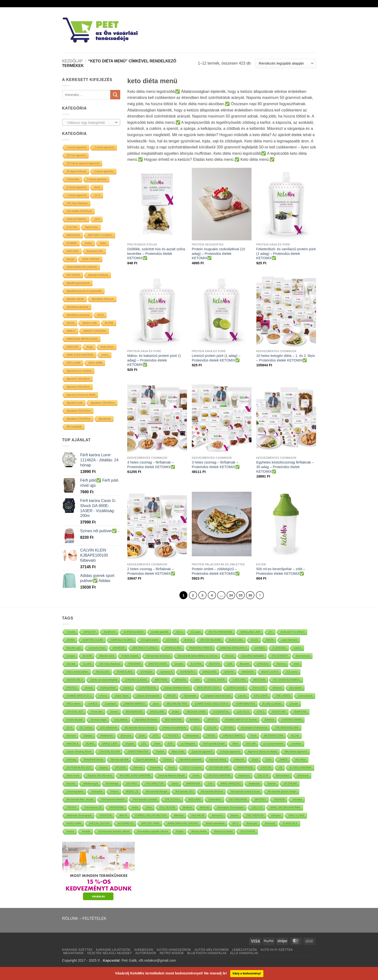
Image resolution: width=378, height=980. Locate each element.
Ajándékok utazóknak (78, 315)
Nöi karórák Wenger (157, 792)
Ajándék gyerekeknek (78, 283)
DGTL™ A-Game (192, 768)
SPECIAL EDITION (100, 823)
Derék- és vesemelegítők (104, 680)
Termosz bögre (99, 720)
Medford (188, 807)
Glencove (126, 736)
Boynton (71, 784)
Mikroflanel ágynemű (296, 752)
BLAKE (90, 744)
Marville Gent (107, 656)
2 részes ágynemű (77, 147)
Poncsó (229, 656)
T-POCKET (172, 736)
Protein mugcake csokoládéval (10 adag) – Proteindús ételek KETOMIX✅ (218, 254)
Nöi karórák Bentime (212, 792)
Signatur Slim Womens (100, 776)
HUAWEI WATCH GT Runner (241, 720)
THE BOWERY (280, 656)
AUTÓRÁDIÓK (146, 953)
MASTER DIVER (158, 664)
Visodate (297, 799)
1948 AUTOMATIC (77, 219)
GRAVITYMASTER (138, 752)
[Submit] (115, 95)
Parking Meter (108, 688)
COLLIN (212, 728)
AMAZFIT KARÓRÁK (95, 331)
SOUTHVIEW (248, 831)
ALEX (101, 315)
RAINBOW (119, 648)
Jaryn (156, 704)
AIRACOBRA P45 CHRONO (82, 267)
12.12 (97, 195)
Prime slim (97, 712)
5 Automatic (73, 179)
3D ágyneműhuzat (77, 171)
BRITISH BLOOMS (211, 640)
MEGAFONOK (73, 953)
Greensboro (215, 799)
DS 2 (197, 728)
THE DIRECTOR (154, 784)
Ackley (88, 243)
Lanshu (242, 696)
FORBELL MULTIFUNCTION (151, 815)
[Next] (260, 595)
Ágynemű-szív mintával (79, 371)
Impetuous (244, 776)
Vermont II (217, 815)
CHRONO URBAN (292, 720)
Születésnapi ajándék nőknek (114, 831)
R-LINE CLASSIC (272, 704)
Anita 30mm (107, 347)
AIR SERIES (74, 275)
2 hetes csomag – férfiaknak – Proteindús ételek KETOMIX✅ (151, 571)
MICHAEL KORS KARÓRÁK (135, 776)
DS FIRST (132, 784)
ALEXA (71, 323)
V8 (280, 768)
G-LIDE (87, 664)
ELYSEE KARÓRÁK (301, 768)
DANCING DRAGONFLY (233, 648)
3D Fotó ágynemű (76, 155)
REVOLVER (103, 672)
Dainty (175, 784)
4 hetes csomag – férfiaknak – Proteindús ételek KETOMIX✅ (151, 465)
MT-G (236, 823)
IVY (271, 632)
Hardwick (155, 768)
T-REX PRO (239, 680)
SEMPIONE (300, 712)
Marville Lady (74, 648)
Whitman (205, 807)
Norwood (270, 823)
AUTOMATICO (126, 823)
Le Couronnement (273, 744)
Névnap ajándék (120, 760)
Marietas (179, 815)
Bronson (71, 736)
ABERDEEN (73, 235)
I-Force (103, 696)
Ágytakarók (105, 419)
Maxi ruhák (178, 752)
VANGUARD (210, 672)
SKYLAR (251, 744)
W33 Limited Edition (78, 672)
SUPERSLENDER (134, 632)
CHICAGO (263, 664)
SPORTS (212, 720)
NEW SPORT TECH (208, 688)
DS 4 (69, 728)
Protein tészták (75, 720)
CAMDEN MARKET (134, 704)
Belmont (138, 768)
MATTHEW (161, 680)
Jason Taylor (122, 696)
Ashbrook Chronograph (79, 815)
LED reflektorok (108, 728)
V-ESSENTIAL (221, 712)
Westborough (91, 784)
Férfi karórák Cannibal (145, 799)
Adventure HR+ (95, 251)
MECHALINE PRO (177, 704)
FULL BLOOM (167, 807)
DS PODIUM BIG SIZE (79, 768)
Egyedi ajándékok (146, 760)
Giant (157, 744)
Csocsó (167, 760)
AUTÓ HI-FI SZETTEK (277, 950)
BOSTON (215, 664)
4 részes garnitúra (104, 171)
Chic (210, 784)
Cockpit (179, 664)
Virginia (130, 744)
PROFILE (72, 688)
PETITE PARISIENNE (221, 632)
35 (241, 595)
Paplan (180, 831)
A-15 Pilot (72, 227)
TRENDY (72, 807)
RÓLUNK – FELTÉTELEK (84, 918)
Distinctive (97, 792)
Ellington (276, 815)
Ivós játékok (121, 720)
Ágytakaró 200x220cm (79, 411)
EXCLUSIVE (261, 696)
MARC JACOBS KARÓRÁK (285, 807)
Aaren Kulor (92, 227)
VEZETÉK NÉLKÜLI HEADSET (109, 953)
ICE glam (196, 632)
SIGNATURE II (75, 680)
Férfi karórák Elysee (214, 744)
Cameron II (166, 672)
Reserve (277, 688)
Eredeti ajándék (160, 632)
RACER (171, 696)
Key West (301, 760)
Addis (103, 243)
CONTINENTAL (148, 688)
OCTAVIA (171, 640)
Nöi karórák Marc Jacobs (80, 799)
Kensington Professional (254, 728)
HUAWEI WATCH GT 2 (79, 696)
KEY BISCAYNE (238, 799)
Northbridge (112, 784)
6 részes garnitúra (97, 179)
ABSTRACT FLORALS (100, 235)
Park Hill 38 (198, 815)
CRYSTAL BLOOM (110, 752)
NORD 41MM (74, 823)
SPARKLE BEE (173, 648)
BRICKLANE (157, 712)
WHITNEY (260, 799)
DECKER (121, 768)
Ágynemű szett (75, 403)
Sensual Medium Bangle (172, 776)
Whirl (235, 744)
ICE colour (292, 672)
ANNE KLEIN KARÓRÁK (80, 355)
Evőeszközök (305, 696)
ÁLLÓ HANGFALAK (244, 953)
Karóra (70, 831)
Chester (294, 704)
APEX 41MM (74, 363)
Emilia (196, 776)
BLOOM (87, 656)
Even (269, 760)
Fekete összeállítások (174, 728)
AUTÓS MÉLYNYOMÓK (212, 950)
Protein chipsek (130, 656)
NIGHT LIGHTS (270, 672)
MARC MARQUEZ (231, 784)
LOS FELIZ (243, 712)
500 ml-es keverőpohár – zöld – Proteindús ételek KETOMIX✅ (281, 571)
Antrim (105, 355)
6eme (97, 187)
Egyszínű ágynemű (202, 752)
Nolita (135, 807)
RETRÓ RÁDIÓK (172, 953)
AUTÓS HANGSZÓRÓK (174, 950)
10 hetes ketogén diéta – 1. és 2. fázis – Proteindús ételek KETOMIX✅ (286, 358)
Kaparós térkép (218, 760)
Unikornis (239, 760)
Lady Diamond (289, 640)
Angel (90, 347)
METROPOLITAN (274, 736)
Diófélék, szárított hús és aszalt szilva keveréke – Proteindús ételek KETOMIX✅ (156, 254)
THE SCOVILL (173, 799)
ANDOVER (73, 347)
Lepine (298, 648)
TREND (211, 736)
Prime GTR (259, 688)
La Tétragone (188, 744)
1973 (97, 219)
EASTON (266, 768)
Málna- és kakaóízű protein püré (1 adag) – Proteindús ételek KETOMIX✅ (154, 360)
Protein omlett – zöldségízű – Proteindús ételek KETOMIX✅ (216, 571)
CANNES (260, 648)
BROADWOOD (134, 712)
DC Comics (86, 728)
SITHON (229, 728)
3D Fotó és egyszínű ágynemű (83, 163)
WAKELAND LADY (251, 632)
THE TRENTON (255, 815)
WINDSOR (248, 672)
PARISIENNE (117, 807)
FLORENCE (279, 648)
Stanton (272, 784)
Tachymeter (190, 696)
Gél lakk (71, 664)
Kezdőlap (72, 61)
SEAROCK (110, 632)
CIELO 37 (257, 807)
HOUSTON (106, 815)
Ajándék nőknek (75, 299)
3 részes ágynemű (104, 147)
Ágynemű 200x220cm (78, 387)
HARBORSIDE (245, 768)
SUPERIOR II (188, 672)
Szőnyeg (71, 760)
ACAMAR (72, 243)
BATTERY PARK (150, 823)
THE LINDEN (283, 696)
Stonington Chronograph (231, 807)
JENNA (71, 640)
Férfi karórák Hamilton (113, 799)
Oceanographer (75, 792)
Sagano (103, 768)
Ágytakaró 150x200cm (103, 403)
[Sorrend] (286, 63)
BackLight (252, 823)
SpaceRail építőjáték (253, 656)
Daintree (269, 720)
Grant (255, 760)
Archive (189, 640)
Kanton (127, 688)
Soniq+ (114, 712)
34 (231, 595)
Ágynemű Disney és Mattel (81, 395)
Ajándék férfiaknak (98, 275)
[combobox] (91, 122)
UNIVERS (180, 680)
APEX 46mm (74, 704)
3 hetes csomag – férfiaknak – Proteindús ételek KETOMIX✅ (216, 465)
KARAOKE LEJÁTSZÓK (113, 950)
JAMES (283, 760)
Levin (197, 680)
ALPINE (109, 323)
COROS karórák (236, 688)
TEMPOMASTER (245, 704)
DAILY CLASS (296, 815)
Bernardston (283, 776)
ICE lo (180, 632)
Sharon (114, 792)
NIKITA (270, 640)
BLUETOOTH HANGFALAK (207, 953)
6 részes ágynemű (77, 187)
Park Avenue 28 (93, 807)
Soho (149, 807)
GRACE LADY (110, 744)
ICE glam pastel (150, 640)
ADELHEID (73, 251)
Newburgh (254, 784)
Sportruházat (303, 656)
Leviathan (296, 744)
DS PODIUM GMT (219, 768)
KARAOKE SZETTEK (78, 950)
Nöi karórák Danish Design (282, 792)
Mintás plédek (199, 831)
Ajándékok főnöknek (103, 299)
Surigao (71, 656)
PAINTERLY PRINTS (201, 648)
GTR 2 (261, 712)
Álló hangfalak (74, 427)
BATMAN (195, 720)
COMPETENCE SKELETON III (212, 704)
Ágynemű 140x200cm (78, 379)
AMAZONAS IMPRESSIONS (82, 339)
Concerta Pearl (97, 648)
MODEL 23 (132, 792)
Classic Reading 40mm (79, 752)
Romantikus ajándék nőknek (153, 831)
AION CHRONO (91, 259)
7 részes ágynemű (77, 195)
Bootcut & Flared (223, 831)
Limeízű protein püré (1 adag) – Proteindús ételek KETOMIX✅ (216, 358)
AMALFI (71, 331)
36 (250, 595)
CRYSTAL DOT (75, 712)
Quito (142, 736)
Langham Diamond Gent (217, 696)
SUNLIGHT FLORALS (293, 632)
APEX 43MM (95, 363)
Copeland (111, 704)
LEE (144, 744)
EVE (170, 744)
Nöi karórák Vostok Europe (245, 792)
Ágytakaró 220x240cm (79, 419)
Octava (89, 688)
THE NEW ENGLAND (287, 728)
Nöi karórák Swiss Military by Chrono (198, 656)
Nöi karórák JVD (184, 792)
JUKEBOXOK (144, 950)
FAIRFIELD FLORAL (122, 640)
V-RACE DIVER (216, 680)
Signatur (88, 736)
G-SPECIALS (290, 823)
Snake (176, 712)
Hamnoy (281, 664)
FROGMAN (135, 664)
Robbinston (107, 736)
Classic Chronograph (148, 696)
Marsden (245, 664)
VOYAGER (146, 672)
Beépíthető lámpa (93, 760)
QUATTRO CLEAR (93, 640)
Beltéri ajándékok (215, 823)
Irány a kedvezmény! (247, 973)
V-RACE (93, 704)
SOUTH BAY (279, 712)
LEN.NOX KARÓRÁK (219, 776)
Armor (172, 768)
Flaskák (86, 831)
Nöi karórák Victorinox (158, 656)
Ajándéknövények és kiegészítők (84, 291)
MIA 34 (123, 815)
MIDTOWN (260, 680)
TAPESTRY (90, 632)
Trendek (71, 632)
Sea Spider (296, 688)
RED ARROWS (173, 720)
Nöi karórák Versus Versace (140, 728)
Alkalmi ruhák (90, 323)
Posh (254, 736)
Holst (296, 664)
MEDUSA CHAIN (196, 712)
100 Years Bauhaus (77, 203)
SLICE (255, 640)
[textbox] (90, 123)
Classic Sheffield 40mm (177, 688)
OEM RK (229, 672)
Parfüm (160, 752)
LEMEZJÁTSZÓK (245, 950)
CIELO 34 (263, 776)
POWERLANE (125, 672)
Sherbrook (303, 776)
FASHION (279, 799)
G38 (230, 664)
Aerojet (71, 259)
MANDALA (73, 744)
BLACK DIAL (236, 640)
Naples (235, 815)
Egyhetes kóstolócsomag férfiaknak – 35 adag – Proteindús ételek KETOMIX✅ (285, 467)
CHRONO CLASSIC (136, 680)
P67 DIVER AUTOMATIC (287, 680)
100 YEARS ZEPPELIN (79, 211)
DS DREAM (290, 784)
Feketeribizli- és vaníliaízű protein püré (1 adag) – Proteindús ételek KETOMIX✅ (286, 254)
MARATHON (193, 784)
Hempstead (192, 736)
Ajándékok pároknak (78, 307)
